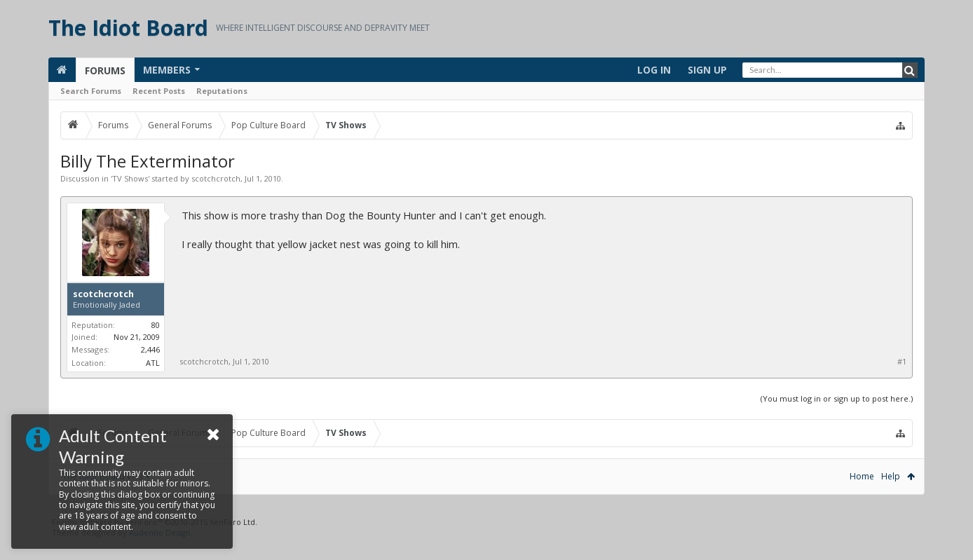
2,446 (150, 349)
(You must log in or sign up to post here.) (837, 398)
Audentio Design (160, 555)
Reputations (222, 91)
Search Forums (91, 91)
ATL (153, 363)
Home (862, 476)
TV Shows (130, 178)
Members (167, 70)
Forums (105, 70)
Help (891, 476)
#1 (902, 362)
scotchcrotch (216, 178)
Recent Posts (159, 91)
